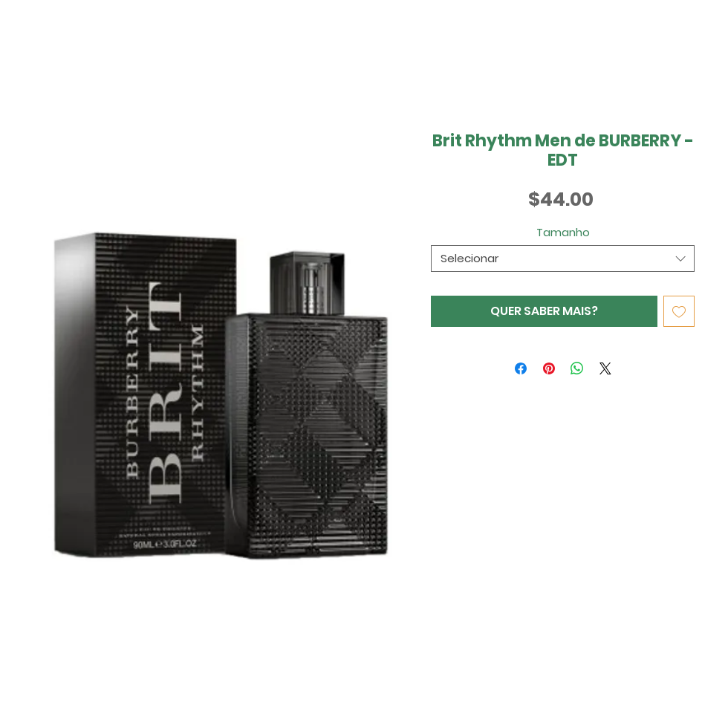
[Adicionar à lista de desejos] (679, 311)
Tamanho (563, 232)
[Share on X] (605, 368)
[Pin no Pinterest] (549, 368)
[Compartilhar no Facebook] (521, 368)
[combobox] (563, 259)
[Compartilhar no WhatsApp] (577, 368)
